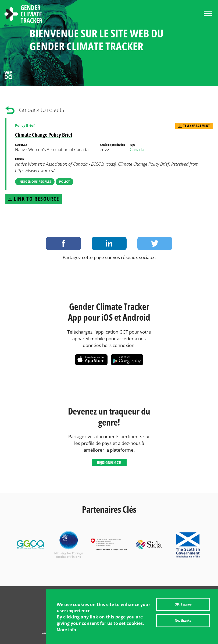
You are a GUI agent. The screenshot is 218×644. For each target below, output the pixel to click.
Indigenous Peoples (35, 181)
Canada (137, 150)
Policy (65, 181)
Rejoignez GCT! (109, 462)
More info (66, 632)
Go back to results (42, 110)
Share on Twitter (155, 243)
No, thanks (183, 623)
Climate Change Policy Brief (44, 135)
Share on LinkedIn (109, 243)
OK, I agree (183, 607)
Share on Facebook (63, 243)
